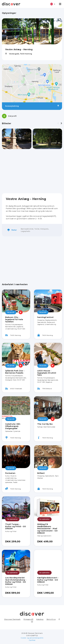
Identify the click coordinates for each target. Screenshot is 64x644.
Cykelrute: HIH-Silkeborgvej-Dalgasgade (13, 426)
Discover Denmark (12, 619)
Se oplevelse (12, 519)
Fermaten (10, 473)
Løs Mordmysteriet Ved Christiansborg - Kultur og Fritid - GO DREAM (16, 581)
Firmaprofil (28, 619)
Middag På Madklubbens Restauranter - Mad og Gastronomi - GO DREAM (48, 529)
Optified (32, 640)
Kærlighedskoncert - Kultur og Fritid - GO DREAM (48, 580)
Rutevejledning (32, 106)
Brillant (41, 473)
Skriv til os (51, 619)
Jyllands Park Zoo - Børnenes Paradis (15, 372)
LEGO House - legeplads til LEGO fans (47, 373)
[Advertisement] (32, 171)
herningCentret (45, 317)
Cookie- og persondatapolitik (32, 638)
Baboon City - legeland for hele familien (14, 319)
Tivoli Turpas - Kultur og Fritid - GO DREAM (16, 526)
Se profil (11, 312)
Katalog (40, 619)
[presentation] (58, 123)
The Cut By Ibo (45, 424)
